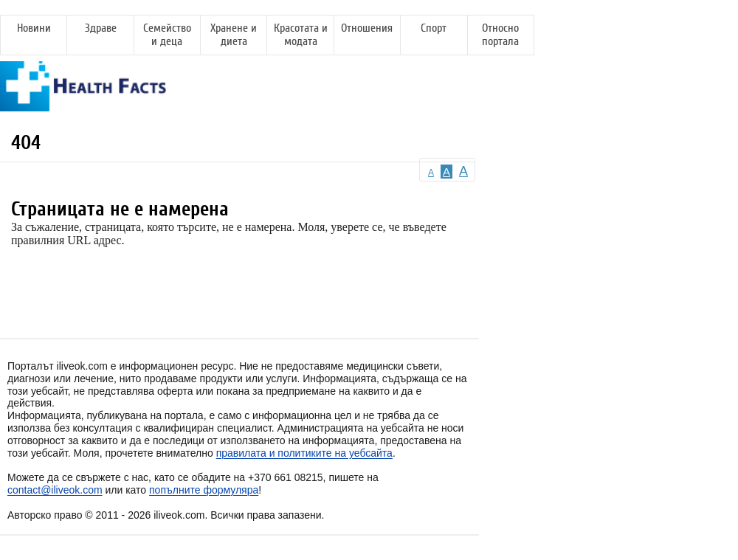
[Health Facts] (83, 104)
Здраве (101, 28)
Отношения (367, 28)
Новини (34, 28)
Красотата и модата (301, 35)
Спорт (434, 28)
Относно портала (500, 35)
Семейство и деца (167, 35)
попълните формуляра (204, 490)
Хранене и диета (234, 35)
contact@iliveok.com (55, 490)
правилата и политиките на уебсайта (304, 453)
